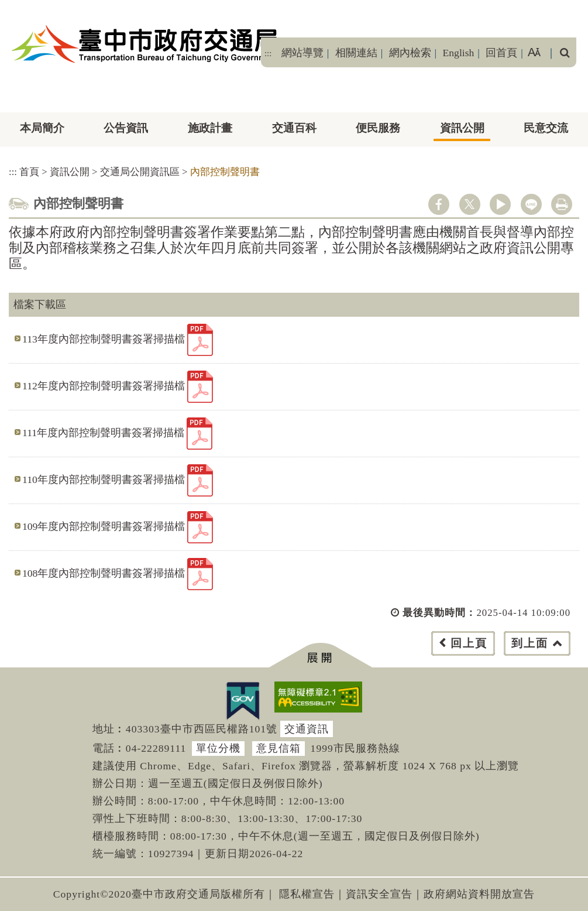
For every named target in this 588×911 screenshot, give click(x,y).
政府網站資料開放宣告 (479, 894)
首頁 (29, 172)
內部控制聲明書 (225, 172)
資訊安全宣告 (379, 894)
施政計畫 (210, 128)
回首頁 (501, 53)
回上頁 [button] (469, 643)
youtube (500, 204)
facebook (439, 204)
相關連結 (356, 53)
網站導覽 (302, 53)
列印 (562, 204)
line (531, 204)
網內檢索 (410, 53)
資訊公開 (462, 128)
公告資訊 (126, 128)
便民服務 (378, 128)
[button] (320, 655)
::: (268, 53)
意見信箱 (278, 748)
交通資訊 (307, 729)
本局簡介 (42, 128)
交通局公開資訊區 (140, 172)
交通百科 (294, 128)
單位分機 (218, 748)
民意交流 (546, 128)
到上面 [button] (530, 643)
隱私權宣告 (307, 894)
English (459, 53)
